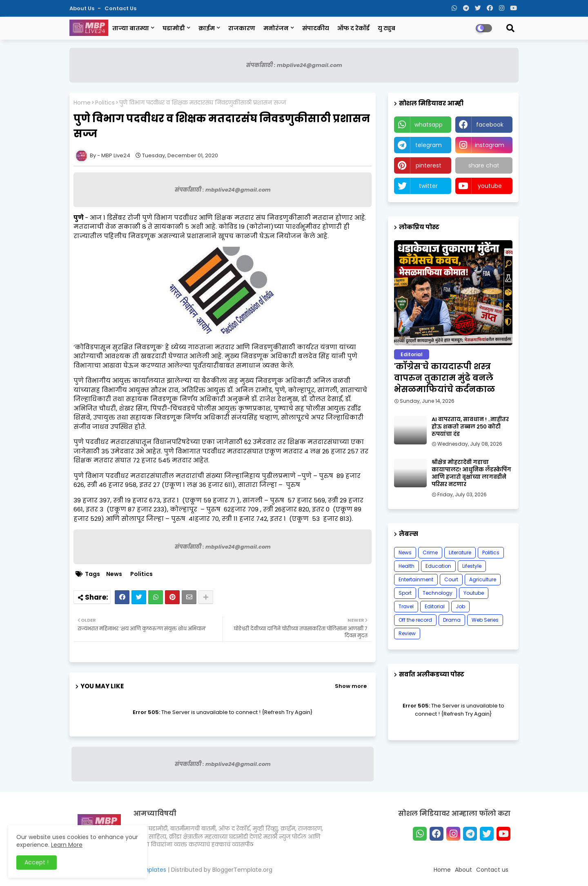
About (463, 870)
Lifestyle (472, 566)
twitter (428, 186)
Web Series (485, 620)
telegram (429, 145)
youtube (490, 186)
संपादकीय (316, 28)
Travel (406, 606)
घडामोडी (174, 28)
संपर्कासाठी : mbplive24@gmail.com (294, 65)
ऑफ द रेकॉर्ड (353, 28)
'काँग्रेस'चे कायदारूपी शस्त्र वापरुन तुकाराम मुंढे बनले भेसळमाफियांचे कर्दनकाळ (444, 378)
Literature (460, 552)
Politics (105, 103)
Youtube (474, 593)
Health (406, 566)
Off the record (415, 620)
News (114, 574)
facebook (490, 125)
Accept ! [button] (37, 862)
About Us (82, 8)
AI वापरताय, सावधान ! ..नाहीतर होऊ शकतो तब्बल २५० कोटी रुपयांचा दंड (470, 427)
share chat (484, 165)
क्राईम (207, 28)
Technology (438, 593)
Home (82, 103)
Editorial (435, 606)
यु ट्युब (386, 28)
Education (438, 566)
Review (407, 633)
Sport (405, 593)
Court (451, 579)
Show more (351, 686)
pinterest (429, 165)
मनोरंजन (276, 28)
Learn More (67, 845)
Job (460, 606)
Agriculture (483, 579)
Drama (452, 620)
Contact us (120, 8)
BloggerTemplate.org (242, 870)
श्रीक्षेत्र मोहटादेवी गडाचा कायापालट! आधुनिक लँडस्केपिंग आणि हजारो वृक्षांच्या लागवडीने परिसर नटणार (471, 474)
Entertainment (416, 579)
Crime (430, 552)
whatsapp (429, 125)
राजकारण (242, 28)
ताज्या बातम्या (131, 28)
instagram (490, 145)
